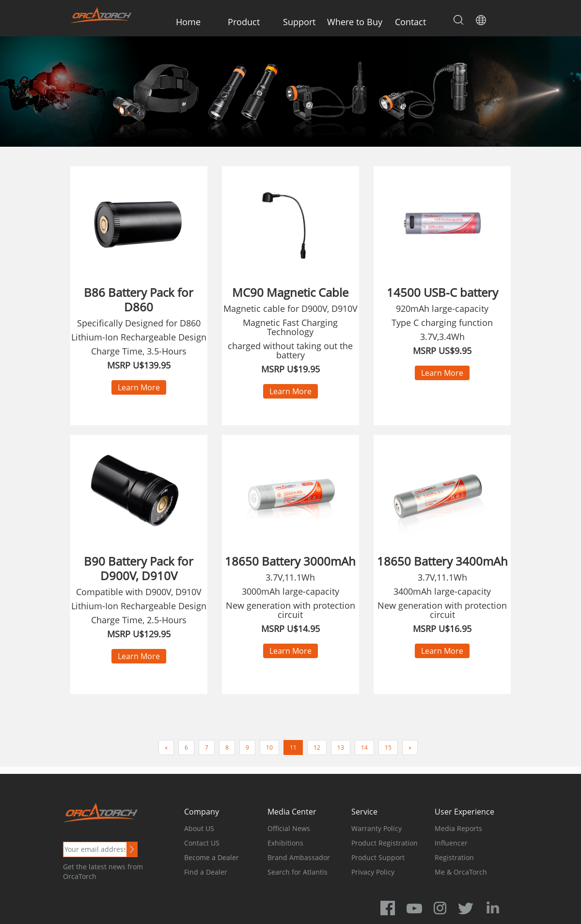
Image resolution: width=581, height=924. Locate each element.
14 (364, 747)
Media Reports (458, 828)
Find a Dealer (206, 872)
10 (269, 747)
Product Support (378, 857)
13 (341, 747)
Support (299, 22)
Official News (289, 828)
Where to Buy (355, 22)
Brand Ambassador (299, 857)
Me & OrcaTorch (461, 872)
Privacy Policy (373, 872)
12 (317, 747)
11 (293, 747)
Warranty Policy (377, 828)
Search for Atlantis (298, 872)
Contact (410, 22)
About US (199, 828)
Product (244, 22)
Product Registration (385, 843)
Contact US (202, 843)
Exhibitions (285, 843)
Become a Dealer (212, 857)
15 (388, 747)
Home (188, 22)
